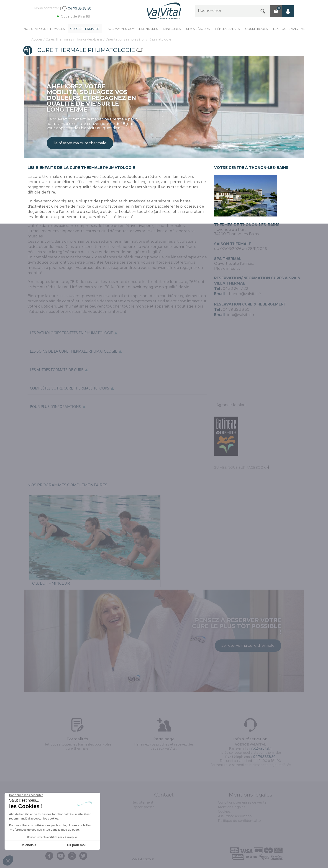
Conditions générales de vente (242, 802)
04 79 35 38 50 (236, 309)
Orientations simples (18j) (126, 39)
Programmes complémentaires (131, 29)
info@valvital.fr (240, 315)
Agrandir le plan (231, 405)
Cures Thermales (85, 29)
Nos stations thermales (44, 29)
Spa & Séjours (198, 29)
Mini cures (172, 29)
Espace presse (143, 807)
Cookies (224, 812)
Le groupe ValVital (289, 29)
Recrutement (142, 802)
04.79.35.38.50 (264, 757)
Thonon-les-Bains (89, 39)
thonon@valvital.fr (244, 294)
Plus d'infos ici (227, 269)
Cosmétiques (256, 29)
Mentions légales (232, 807)
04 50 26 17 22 (236, 289)
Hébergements (227, 29)
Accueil (37, 39)
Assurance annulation (235, 816)
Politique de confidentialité (239, 821)
